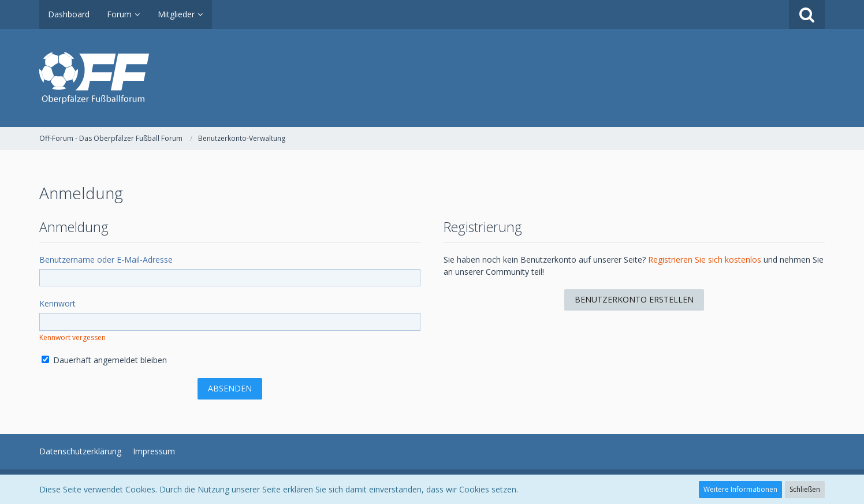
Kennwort (57, 303)
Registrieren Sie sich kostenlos (705, 260)
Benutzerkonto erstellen (634, 299)
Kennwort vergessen (72, 337)
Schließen (805, 489)
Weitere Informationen (740, 489)
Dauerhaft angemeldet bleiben (104, 360)
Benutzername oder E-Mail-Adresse (106, 260)
